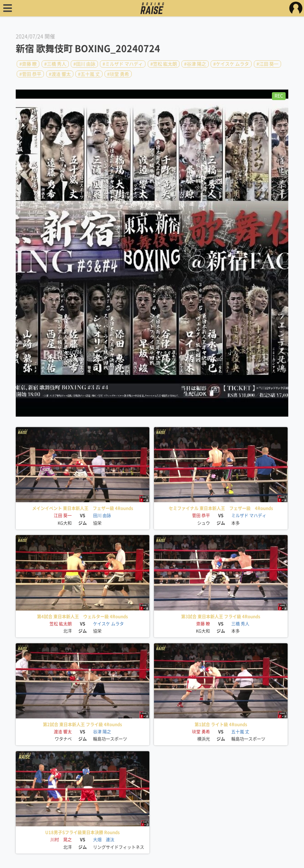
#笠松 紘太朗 (164, 64)
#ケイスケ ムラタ (231, 64)
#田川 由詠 (84, 64)
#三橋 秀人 (55, 64)
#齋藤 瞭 (28, 64)
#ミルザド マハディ (123, 64)
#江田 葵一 (267, 64)
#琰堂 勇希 (118, 74)
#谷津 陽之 (195, 64)
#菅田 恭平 (30, 74)
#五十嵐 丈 (89, 74)
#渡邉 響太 (60, 74)
